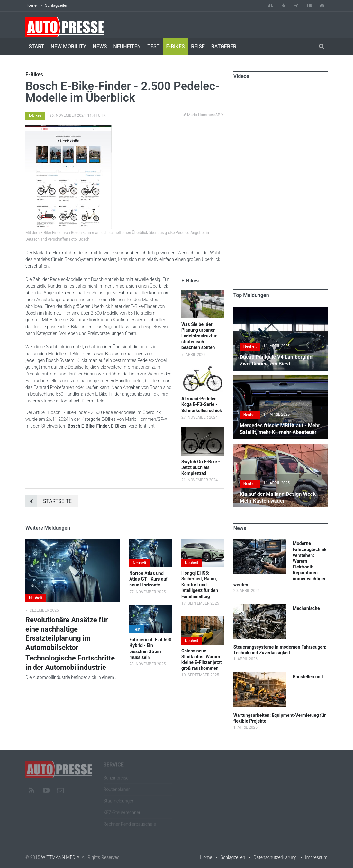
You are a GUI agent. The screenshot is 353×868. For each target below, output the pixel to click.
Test (153, 46)
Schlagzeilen (57, 5)
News (100, 46)
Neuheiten (127, 46)
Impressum (316, 857)
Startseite (49, 501)
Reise (198, 46)
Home (31, 5)
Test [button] (136, 629)
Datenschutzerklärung (275, 857)
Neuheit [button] (36, 598)
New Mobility (69, 46)
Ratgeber (224, 46)
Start (36, 46)
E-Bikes (175, 46)
